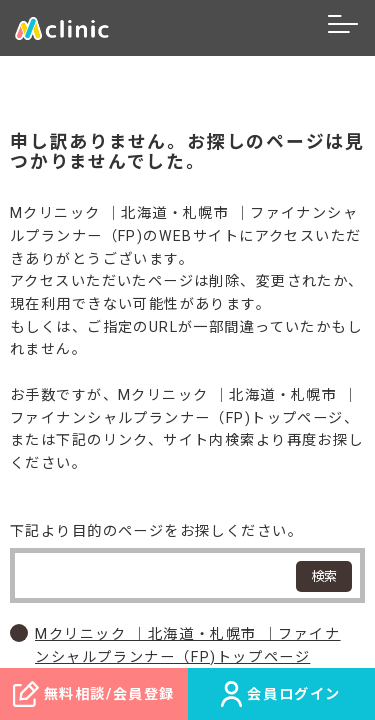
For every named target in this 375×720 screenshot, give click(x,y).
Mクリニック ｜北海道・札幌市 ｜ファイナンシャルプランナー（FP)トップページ (188, 645)
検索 (324, 576)
